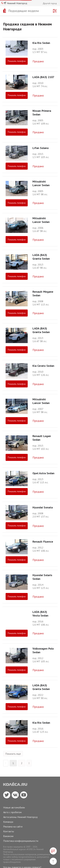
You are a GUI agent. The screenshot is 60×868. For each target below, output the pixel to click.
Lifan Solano (41, 148)
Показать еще (13, 754)
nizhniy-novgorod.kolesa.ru (24, 857)
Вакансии (8, 836)
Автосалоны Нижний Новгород (20, 817)
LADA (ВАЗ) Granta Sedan (41, 257)
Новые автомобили (14, 807)
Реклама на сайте (13, 827)
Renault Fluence (43, 542)
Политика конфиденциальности (21, 841)
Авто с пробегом (12, 812)
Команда (8, 822)
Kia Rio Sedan (41, 43)
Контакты (9, 831)
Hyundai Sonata (43, 507)
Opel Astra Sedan (43, 473)
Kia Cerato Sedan (43, 366)
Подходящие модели (24, 11)
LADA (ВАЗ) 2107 (43, 77)
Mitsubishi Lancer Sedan (41, 183)
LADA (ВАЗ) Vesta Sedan (40, 614)
